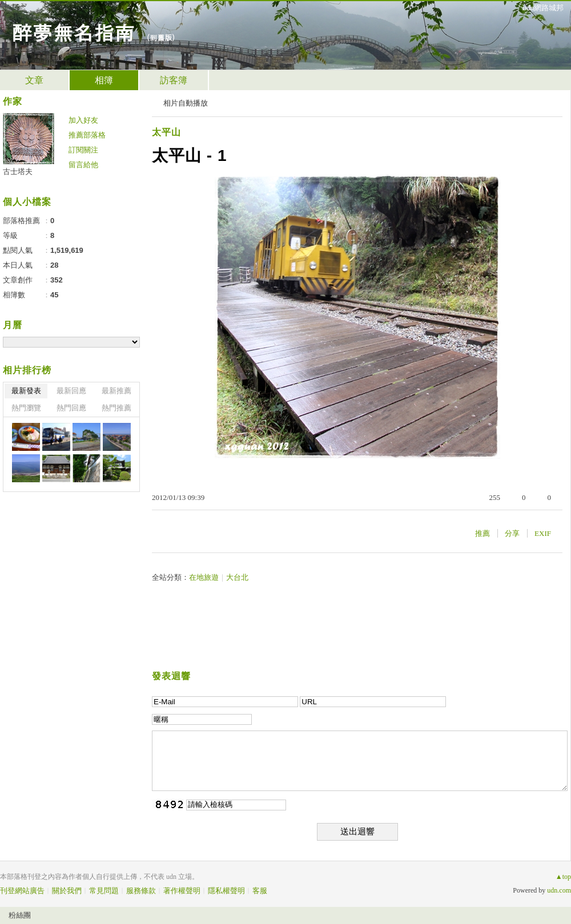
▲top (563, 877)
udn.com (559, 890)
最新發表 (26, 391)
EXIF (543, 533)
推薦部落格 (87, 135)
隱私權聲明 (226, 891)
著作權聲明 (182, 891)
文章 (34, 80)
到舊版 (161, 37)
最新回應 (71, 391)
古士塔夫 (18, 172)
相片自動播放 (186, 103)
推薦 (482, 533)
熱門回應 (71, 408)
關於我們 (67, 891)
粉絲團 (20, 915)
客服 (260, 891)
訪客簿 (174, 80)
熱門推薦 (116, 408)
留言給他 (83, 165)
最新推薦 (116, 391)
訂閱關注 (83, 150)
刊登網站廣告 (22, 891)
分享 (512, 533)
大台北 (237, 577)
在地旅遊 (204, 577)
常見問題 (104, 891)
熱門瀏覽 (26, 408)
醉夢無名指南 (73, 32)
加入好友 (83, 120)
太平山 (166, 132)
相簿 (104, 80)
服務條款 (141, 891)
